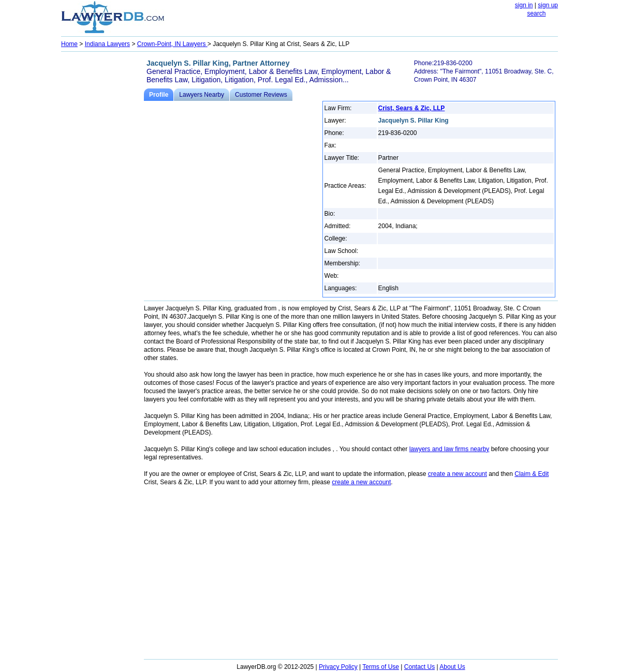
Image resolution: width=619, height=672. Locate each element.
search (536, 13)
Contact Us (419, 667)
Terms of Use (381, 667)
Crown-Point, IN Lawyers (172, 44)
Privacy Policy (338, 667)
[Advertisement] (102, 210)
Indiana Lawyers (107, 44)
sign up (548, 5)
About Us (452, 667)
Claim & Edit (532, 474)
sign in (524, 5)
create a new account (458, 474)
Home (69, 44)
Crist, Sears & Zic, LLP (412, 108)
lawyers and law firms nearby (449, 449)
